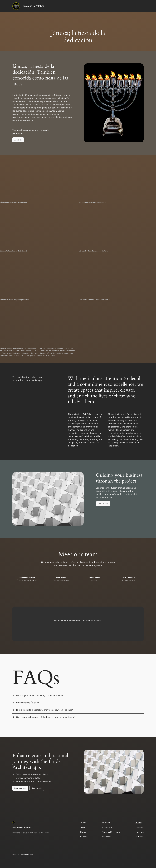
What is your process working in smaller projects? (40, 696)
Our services (103, 504)
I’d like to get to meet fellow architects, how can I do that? (44, 710)
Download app (20, 788)
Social (139, 822)
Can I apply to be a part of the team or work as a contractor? (46, 717)
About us (18, 140)
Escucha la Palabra (33, 6)
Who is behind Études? (27, 703)
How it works (37, 788)
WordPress (29, 854)
